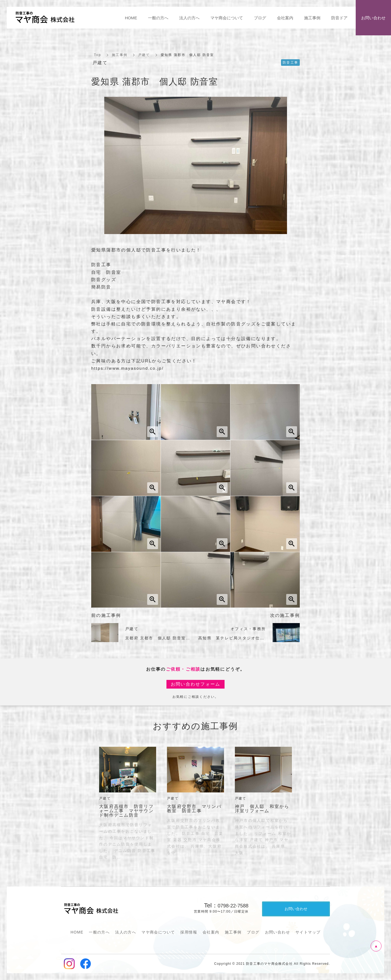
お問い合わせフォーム (196, 684)
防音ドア (339, 18)
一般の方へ (99, 932)
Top (97, 55)
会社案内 (211, 932)
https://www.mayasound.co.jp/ (129, 368)
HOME (77, 932)
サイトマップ (308, 932)
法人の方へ (126, 932)
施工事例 (120, 55)
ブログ (253, 932)
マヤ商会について (158, 932)
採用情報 (189, 932)
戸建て (144, 55)
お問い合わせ (278, 932)
